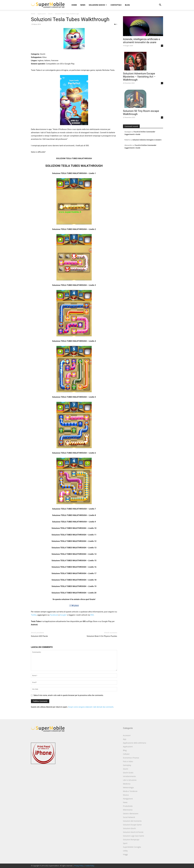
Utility (125, 851)
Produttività (128, 806)
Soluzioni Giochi (98, 5)
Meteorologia (128, 787)
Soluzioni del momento (132, 821)
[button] (160, 5)
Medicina (127, 784)
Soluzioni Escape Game (132, 825)
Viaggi (125, 854)
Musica (126, 795)
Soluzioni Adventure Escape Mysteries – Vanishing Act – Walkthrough (139, 77)
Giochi (50, 14)
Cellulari (126, 754)
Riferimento (128, 810)
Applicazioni (42, 14)
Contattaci (116, 5)
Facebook (54, 615)
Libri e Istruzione (130, 780)
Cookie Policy (90, 866)
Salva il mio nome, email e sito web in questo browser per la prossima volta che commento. (69, 695)
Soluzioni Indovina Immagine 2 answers (147, 140)
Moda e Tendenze (130, 791)
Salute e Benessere (131, 814)
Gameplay (127, 765)
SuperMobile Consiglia (132, 847)
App (125, 739)
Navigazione (128, 799)
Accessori (127, 735)
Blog (127, 5)
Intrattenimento (129, 776)
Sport (125, 843)
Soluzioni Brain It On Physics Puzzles (102, 636)
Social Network (129, 817)
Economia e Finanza (131, 758)
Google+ (63, 615)
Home (74, 5)
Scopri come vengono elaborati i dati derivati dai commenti (91, 707)
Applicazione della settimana (134, 743)
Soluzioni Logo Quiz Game (133, 836)
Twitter (34, 615)
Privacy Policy (79, 866)
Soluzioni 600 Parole (39, 636)
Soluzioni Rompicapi (131, 840)
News (83, 5)
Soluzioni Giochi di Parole (133, 832)
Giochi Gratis (128, 773)
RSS (92, 615)
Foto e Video (128, 761)
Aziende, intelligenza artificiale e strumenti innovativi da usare (141, 41)
